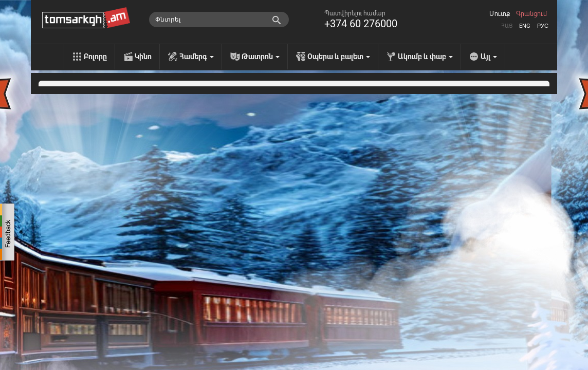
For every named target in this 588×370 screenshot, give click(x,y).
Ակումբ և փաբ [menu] (425, 57)
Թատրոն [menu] (261, 57)
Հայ (507, 26)
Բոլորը (95, 57)
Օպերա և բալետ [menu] (339, 57)
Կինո (143, 57)
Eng (525, 26)
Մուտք (500, 14)
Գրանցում (531, 14)
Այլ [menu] (489, 57)
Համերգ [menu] (197, 57)
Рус (543, 26)
